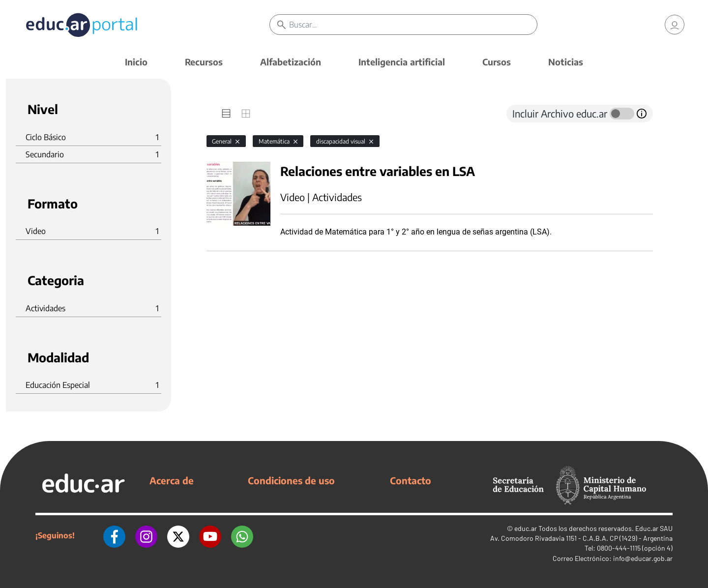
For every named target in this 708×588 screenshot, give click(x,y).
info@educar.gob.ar (643, 558)
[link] (675, 25)
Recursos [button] (204, 62)
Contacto (411, 480)
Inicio (136, 62)
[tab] (226, 114)
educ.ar (526, 528)
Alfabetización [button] (291, 62)
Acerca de (172, 480)
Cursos (497, 62)
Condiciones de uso (291, 480)
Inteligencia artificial (402, 62)
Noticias (566, 62)
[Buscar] (413, 25)
